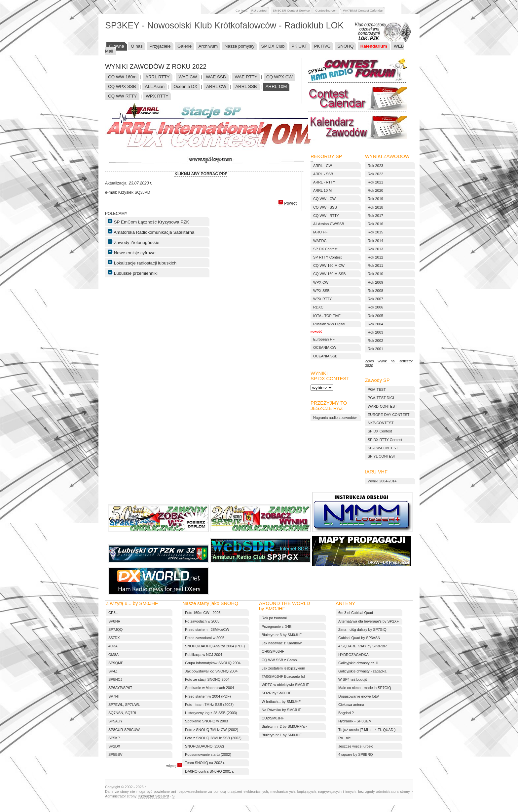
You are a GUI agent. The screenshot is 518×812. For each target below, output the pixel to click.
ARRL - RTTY (324, 182)
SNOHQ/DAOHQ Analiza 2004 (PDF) (215, 646)
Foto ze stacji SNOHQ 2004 (207, 679)
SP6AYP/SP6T (120, 688)
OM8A (113, 655)
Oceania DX (185, 86)
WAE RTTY (246, 77)
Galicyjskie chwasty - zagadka (362, 671)
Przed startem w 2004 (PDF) (208, 696)
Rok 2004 (375, 324)
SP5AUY (115, 721)
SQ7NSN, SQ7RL (123, 713)
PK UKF (299, 46)
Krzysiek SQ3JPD (134, 192)
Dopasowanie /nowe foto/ (359, 696)
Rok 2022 (375, 174)
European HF (324, 339)
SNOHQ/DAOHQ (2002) (204, 746)
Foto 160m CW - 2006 (203, 613)
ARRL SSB (246, 86)
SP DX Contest (380, 431)
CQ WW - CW (324, 199)
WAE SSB (216, 77)
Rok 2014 (375, 241)
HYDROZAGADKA (353, 655)
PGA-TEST (377, 389)
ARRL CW (216, 86)
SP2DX (114, 746)
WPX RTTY (157, 96)
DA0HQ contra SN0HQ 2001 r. (209, 771)
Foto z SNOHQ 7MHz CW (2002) (212, 730)
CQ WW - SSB (325, 207)
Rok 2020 (375, 190)
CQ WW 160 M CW (329, 265)
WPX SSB (321, 291)
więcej (174, 766)
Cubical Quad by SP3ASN (359, 638)
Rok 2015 (375, 232)
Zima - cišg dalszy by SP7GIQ (362, 629)
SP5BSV (115, 754)
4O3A (113, 646)
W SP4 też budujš (353, 679)
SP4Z (113, 671)
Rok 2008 (375, 291)
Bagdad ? (346, 713)
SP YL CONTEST (382, 456)
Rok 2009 (375, 282)
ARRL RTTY (158, 77)
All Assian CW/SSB (329, 224)
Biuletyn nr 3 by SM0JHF (282, 635)
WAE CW (188, 77)
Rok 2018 (375, 207)
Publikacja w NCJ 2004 (203, 655)
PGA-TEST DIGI (381, 398)
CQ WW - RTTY (326, 216)
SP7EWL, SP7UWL (124, 705)
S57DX (114, 638)
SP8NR (114, 621)
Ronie (345, 738)
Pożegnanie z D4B (277, 627)
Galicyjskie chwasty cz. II (358, 663)
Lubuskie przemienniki (133, 273)
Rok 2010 (375, 274)
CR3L (113, 613)
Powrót (287, 203)
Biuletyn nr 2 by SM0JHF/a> (284, 726)
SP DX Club (273, 46)
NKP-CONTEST (381, 423)
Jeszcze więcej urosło (356, 746)
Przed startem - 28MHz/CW (207, 629)
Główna (116, 46)
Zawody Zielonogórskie (133, 242)
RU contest (259, 10)
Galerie (185, 46)
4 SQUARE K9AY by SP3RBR (363, 646)
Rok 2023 (375, 166)
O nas (137, 46)
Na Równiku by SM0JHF (281, 710)
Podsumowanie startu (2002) (208, 754)
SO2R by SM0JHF (277, 693)
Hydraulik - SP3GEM (355, 721)
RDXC (318, 307)
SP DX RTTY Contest (385, 440)
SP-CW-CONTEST (383, 448)
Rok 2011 (375, 265)
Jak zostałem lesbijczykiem (283, 668)
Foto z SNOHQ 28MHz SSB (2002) (213, 738)
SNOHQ (345, 46)
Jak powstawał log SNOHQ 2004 (211, 671)
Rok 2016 (375, 224)
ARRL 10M (276, 86)
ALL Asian (155, 86)
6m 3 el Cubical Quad (356, 613)
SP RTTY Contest (327, 257)
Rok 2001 (375, 349)
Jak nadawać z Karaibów (282, 643)
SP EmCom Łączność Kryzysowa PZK (148, 222)
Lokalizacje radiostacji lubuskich (142, 263)
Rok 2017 (375, 216)
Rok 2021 (375, 182)
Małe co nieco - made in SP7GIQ (365, 688)
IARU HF (320, 232)
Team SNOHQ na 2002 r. (205, 763)
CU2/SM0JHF (273, 718)
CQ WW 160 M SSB (329, 274)
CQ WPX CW (279, 77)
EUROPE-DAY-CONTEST (388, 415)
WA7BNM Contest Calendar (363, 10)
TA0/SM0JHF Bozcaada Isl (283, 676)
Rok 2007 (375, 299)
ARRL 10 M (322, 190)
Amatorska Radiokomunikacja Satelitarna (151, 232)
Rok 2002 (375, 341)
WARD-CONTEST (382, 406)
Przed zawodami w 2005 (205, 638)
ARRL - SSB (323, 174)
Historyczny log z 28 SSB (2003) (211, 713)
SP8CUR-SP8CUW (124, 730)
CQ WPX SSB (122, 86)
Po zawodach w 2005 (202, 621)
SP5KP (114, 738)
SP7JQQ (115, 629)
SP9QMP (116, 663)
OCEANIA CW (325, 347)
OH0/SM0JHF (273, 651)
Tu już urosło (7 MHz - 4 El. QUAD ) (367, 730)
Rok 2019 (375, 199)
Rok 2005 (375, 316)
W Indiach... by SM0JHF (281, 702)
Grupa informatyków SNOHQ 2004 (213, 663)
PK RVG (322, 46)
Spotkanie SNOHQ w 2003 (206, 721)
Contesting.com (326, 10)
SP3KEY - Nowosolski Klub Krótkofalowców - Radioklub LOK (224, 25)
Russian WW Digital (329, 324)
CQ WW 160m (122, 77)
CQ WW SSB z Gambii (280, 660)
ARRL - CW (323, 166)
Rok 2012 (375, 257)
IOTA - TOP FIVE (327, 316)
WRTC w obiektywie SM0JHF (285, 685)
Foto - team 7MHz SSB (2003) (209, 705)
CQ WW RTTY (122, 96)
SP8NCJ (115, 679)
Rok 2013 (375, 249)
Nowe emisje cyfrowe (132, 252)
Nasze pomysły (240, 46)
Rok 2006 (375, 307)
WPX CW (321, 282)
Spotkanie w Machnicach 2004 (209, 688)
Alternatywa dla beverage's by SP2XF (369, 621)
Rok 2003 (375, 332)
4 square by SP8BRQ (356, 754)
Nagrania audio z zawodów (335, 418)
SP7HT (114, 696)
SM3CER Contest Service (291, 10)
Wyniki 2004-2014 (382, 481)
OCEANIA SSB (325, 356)
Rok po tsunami (274, 618)
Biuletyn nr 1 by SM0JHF (282, 735)
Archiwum (208, 46)
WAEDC (320, 241)
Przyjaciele (160, 46)
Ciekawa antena (351, 705)
